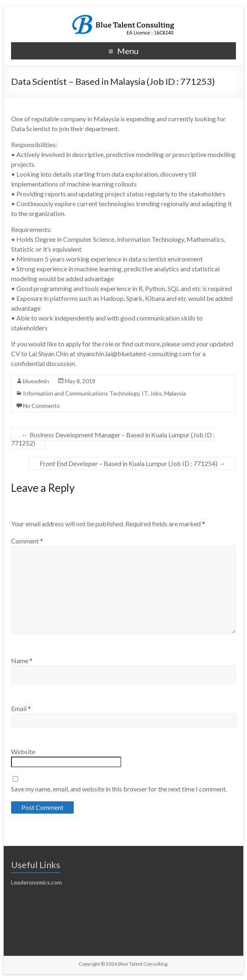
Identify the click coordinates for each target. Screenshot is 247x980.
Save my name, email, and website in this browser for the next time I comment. (119, 789)
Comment (27, 541)
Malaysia (175, 393)
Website (23, 751)
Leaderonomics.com (36, 882)
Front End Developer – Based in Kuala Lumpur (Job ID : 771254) (133, 463)
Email (21, 708)
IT (145, 393)
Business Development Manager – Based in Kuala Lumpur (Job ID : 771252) (113, 439)
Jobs (156, 393)
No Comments (41, 406)
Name (22, 661)
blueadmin (36, 381)
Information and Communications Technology (81, 393)
